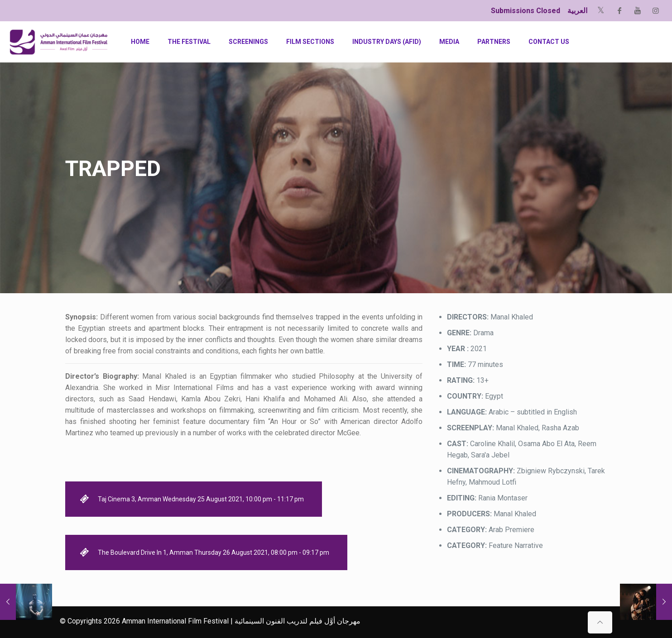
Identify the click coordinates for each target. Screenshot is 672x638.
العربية (577, 11)
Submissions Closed (526, 11)
